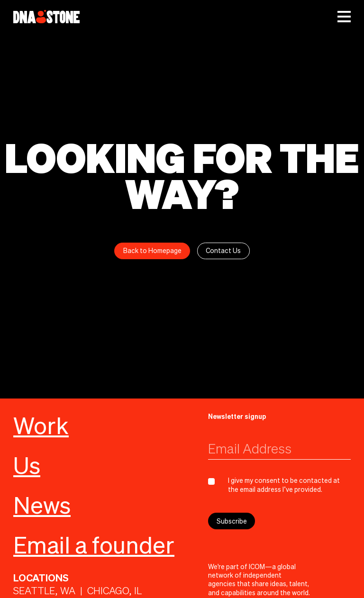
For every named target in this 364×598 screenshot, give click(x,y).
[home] (46, 17)
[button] (344, 17)
